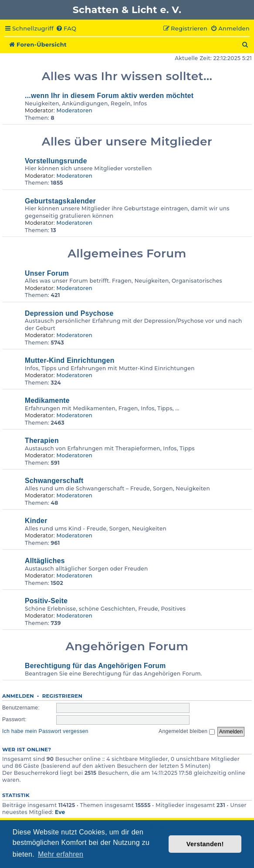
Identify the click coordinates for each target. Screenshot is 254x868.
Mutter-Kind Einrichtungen (70, 360)
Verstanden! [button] (205, 844)
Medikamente (47, 400)
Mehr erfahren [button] (61, 854)
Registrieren (63, 696)
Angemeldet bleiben (187, 731)
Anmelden (18, 696)
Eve (60, 812)
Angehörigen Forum (127, 646)
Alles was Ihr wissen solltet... (127, 76)
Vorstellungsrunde (56, 161)
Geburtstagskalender (60, 201)
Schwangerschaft (54, 481)
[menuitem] (66, 29)
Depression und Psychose (69, 313)
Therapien (42, 441)
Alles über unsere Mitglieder (127, 141)
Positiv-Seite (46, 601)
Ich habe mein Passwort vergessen (45, 731)
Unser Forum (47, 273)
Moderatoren (74, 110)
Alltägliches (45, 561)
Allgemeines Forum (127, 253)
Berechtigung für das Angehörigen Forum (95, 666)
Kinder (36, 521)
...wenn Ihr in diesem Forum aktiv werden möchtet (109, 96)
